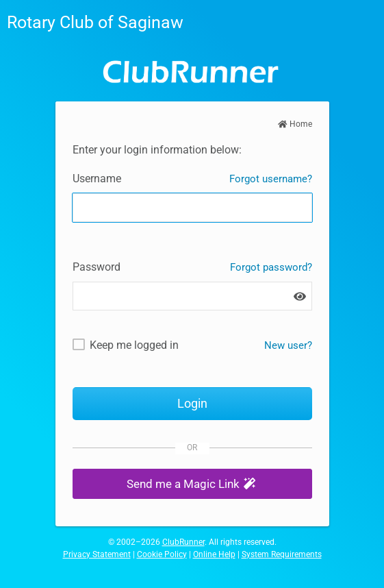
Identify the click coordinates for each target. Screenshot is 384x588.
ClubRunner (183, 542)
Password (97, 267)
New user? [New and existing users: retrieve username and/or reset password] (288, 345)
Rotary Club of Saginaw (95, 22)
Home (295, 124)
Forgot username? (271, 179)
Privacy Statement (97, 554)
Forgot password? (271, 267)
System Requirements (282, 554)
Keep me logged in (134, 345)
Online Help (214, 554)
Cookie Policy (162, 554)
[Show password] (300, 296)
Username (97, 179)
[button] (192, 484)
